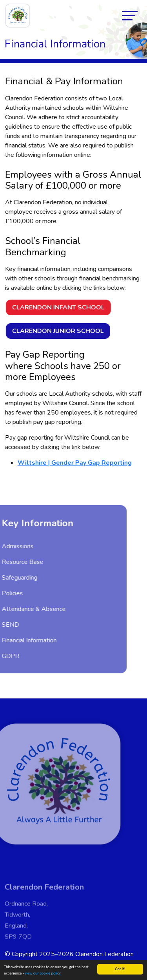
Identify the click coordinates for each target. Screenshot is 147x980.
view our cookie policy (43, 974)
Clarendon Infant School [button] (59, 307)
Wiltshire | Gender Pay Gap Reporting (75, 463)
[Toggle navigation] (130, 15)
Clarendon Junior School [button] (59, 331)
